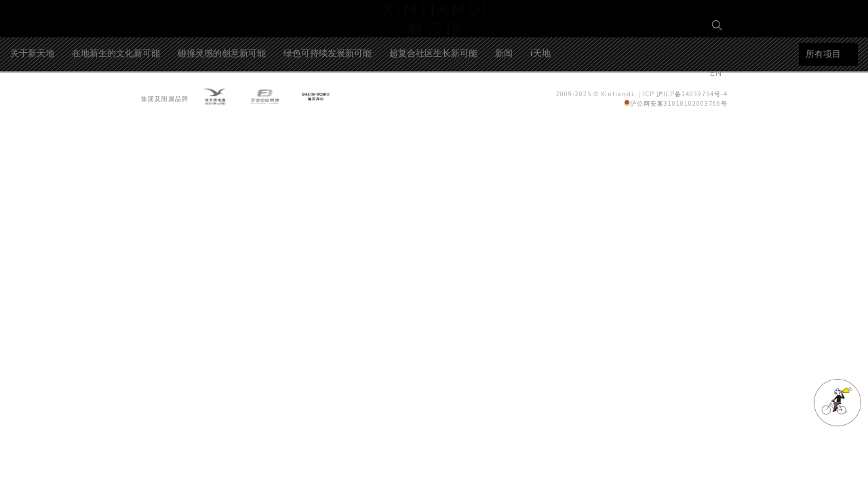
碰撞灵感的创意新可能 (222, 104)
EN (717, 72)
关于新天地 (32, 104)
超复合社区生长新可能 (433, 104)
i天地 (540, 104)
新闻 (504, 104)
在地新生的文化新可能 (116, 104)
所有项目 (823, 105)
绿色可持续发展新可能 (328, 104)
